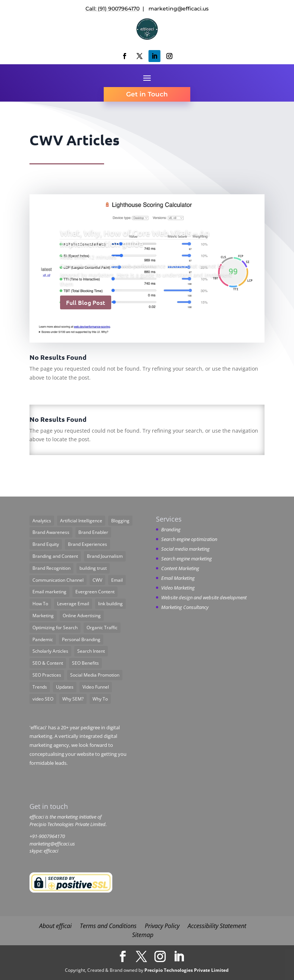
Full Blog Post (86, 302)
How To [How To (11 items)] (40, 604)
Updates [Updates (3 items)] (65, 687)
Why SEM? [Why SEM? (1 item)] (73, 699)
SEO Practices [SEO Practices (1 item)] (47, 675)
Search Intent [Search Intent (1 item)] (91, 651)
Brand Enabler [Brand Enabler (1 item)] (93, 532)
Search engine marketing (187, 559)
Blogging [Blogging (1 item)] (120, 521)
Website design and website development (204, 597)
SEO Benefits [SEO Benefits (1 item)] (85, 663)
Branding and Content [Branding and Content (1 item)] (55, 556)
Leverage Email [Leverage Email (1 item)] (73, 604)
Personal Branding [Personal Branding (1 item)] (81, 639)
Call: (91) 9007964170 (112, 9)
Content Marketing (180, 568)
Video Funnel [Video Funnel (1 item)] (96, 687)
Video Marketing (178, 588)
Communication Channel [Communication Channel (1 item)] (58, 580)
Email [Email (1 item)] (117, 580)
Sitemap (143, 935)
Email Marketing (178, 578)
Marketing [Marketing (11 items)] (43, 616)
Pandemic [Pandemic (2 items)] (43, 639)
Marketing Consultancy (185, 607)
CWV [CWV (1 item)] (97, 580)
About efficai (55, 926)
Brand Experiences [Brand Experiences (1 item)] (87, 544)
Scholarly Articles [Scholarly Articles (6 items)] (50, 651)
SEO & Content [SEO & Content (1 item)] (48, 663)
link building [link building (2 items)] (110, 604)
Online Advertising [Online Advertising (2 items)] (82, 616)
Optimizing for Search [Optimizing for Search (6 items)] (55, 627)
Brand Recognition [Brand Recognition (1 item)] (51, 568)
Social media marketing (185, 549)
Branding (171, 529)
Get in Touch (147, 94)
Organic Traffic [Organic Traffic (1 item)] (102, 627)
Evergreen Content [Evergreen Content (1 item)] (95, 592)
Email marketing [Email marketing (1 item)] (49, 592)
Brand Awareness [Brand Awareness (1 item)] (51, 532)
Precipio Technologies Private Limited (187, 970)
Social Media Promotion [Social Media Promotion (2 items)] (95, 675)
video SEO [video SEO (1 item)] (43, 699)
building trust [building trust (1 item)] (93, 568)
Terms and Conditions (108, 926)
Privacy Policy (162, 926)
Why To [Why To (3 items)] (100, 699)
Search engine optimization (189, 539)
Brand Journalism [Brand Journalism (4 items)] (105, 556)
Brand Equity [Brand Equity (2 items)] (46, 544)
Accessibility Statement (217, 926)
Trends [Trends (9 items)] (40, 687)
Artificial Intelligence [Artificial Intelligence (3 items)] (81, 521)
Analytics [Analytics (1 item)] (42, 521)
